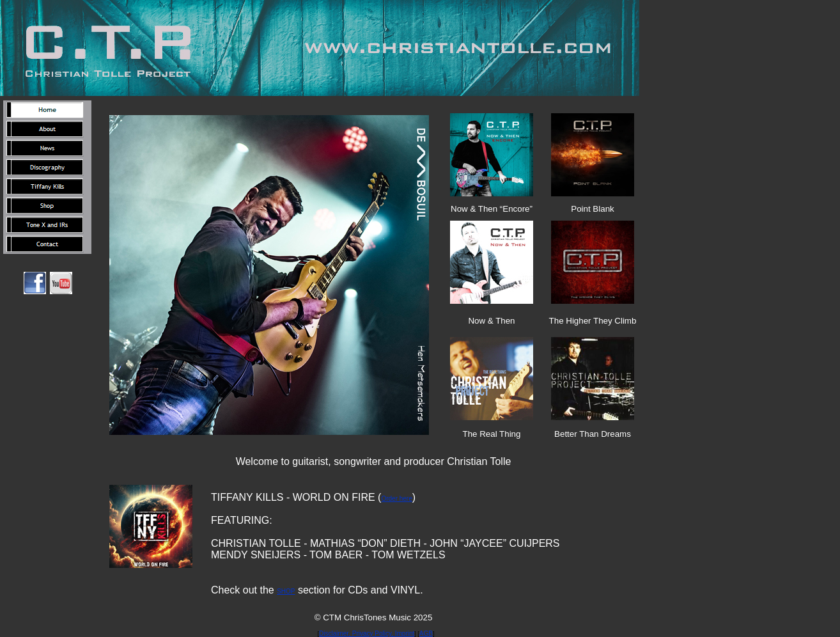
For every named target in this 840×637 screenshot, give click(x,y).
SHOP (286, 591)
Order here (396, 499)
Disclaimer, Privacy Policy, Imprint (367, 633)
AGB (426, 633)
